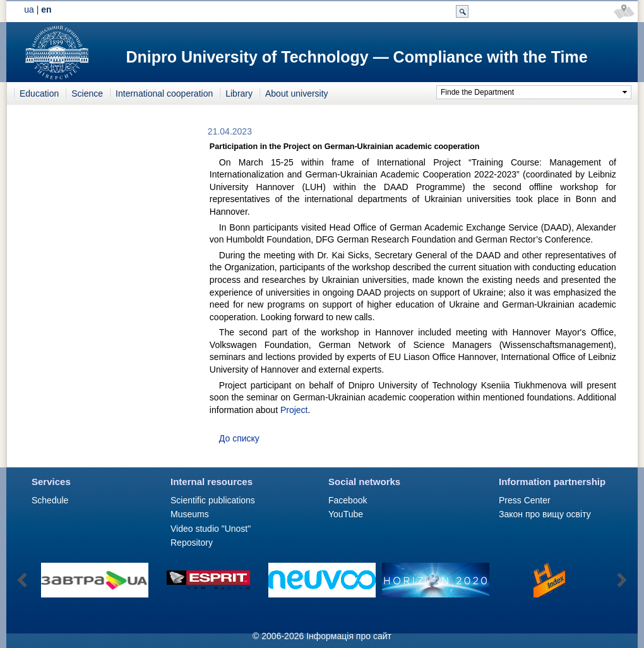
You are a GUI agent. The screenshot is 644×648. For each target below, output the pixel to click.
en (46, 9)
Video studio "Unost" (211, 529)
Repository (192, 543)
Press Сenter (525, 500)
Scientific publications (213, 500)
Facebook (348, 500)
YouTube (346, 514)
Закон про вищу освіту (545, 514)
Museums (190, 514)
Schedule (50, 500)
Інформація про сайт (349, 636)
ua (29, 9)
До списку (239, 438)
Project (294, 410)
